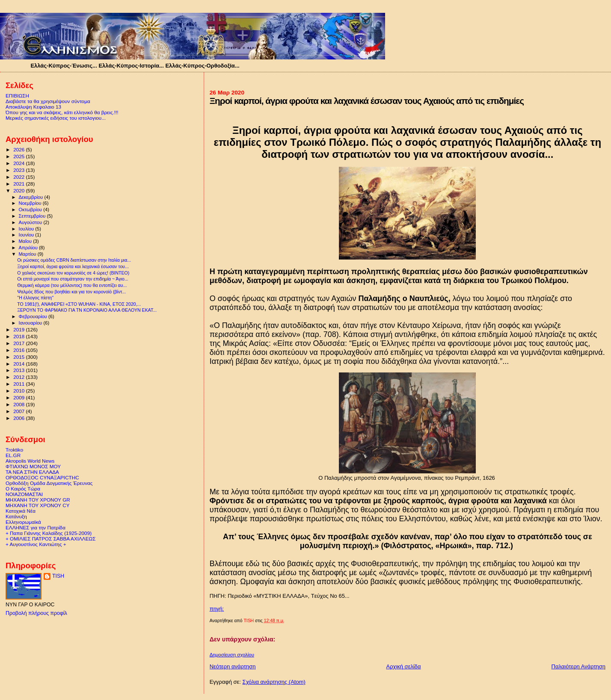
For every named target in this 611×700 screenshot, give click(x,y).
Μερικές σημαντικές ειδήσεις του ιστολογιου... (56, 118)
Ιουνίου (27, 235)
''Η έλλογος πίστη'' (35, 298)
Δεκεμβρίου (32, 197)
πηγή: (217, 609)
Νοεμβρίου (31, 203)
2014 (19, 364)
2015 (19, 357)
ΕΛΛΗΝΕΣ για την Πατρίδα (36, 527)
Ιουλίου (27, 229)
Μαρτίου (28, 254)
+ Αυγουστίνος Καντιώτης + (36, 544)
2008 (19, 404)
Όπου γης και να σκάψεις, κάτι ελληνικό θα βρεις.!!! (62, 112)
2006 (19, 418)
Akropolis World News (30, 461)
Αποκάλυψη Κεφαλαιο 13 (33, 107)
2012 (19, 377)
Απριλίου (29, 248)
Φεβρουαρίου (34, 316)
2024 (19, 163)
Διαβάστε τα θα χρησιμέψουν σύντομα (48, 101)
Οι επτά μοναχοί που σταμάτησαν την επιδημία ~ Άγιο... (73, 279)
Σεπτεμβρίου (33, 216)
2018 (19, 336)
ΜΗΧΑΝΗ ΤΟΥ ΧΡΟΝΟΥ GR (38, 500)
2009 (19, 397)
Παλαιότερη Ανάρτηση (578, 666)
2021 (19, 184)
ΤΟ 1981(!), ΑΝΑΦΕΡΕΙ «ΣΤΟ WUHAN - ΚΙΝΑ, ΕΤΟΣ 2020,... (79, 304)
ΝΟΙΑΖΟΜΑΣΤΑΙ (24, 494)
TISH (58, 576)
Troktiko (14, 450)
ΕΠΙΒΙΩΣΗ (17, 96)
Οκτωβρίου (31, 210)
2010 (19, 391)
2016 (19, 350)
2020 (19, 191)
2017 (19, 343)
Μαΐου (26, 241)
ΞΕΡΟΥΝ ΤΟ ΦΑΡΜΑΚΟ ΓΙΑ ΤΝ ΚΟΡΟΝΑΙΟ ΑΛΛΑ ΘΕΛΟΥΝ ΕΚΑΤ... (87, 310)
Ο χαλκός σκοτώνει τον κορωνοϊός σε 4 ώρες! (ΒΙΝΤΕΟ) (73, 273)
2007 (19, 411)
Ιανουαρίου (31, 323)
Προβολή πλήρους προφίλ (36, 613)
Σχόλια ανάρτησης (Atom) (274, 682)
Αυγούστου (31, 222)
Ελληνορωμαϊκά (23, 522)
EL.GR (13, 455)
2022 (19, 177)
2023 (19, 170)
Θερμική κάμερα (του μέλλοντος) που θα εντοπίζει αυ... (72, 285)
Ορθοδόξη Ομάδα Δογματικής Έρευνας (49, 483)
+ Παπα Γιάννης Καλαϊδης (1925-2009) (49, 533)
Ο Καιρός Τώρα (23, 489)
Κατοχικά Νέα (21, 511)
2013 (19, 370)
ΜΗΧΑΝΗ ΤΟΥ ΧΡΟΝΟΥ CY (37, 505)
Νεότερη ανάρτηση (233, 666)
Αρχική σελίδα (403, 666)
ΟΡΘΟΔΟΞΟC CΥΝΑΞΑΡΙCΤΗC (42, 477)
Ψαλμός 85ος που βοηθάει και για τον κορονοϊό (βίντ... (71, 292)
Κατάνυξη (16, 516)
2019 (19, 329)
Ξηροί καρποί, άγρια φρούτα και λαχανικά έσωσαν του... (73, 266)
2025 (19, 156)
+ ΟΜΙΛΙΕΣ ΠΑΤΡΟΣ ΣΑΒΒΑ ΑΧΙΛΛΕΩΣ (50, 539)
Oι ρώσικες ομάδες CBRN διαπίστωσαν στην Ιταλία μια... (74, 260)
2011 (19, 384)
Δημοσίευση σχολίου (232, 655)
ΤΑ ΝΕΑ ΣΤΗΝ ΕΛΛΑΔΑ (32, 472)
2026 (19, 149)
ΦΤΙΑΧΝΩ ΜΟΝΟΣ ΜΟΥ (33, 466)
